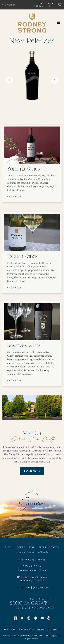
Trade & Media (25, 552)
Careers (43, 552)
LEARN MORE (32, 471)
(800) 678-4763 (41, 588)
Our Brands (10, 5)
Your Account (39, 5)
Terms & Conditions (26, 629)
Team (32, 547)
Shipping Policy (54, 629)
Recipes (20, 547)
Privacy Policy (10, 629)
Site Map (41, 629)
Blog (8, 547)
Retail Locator (49, 547)
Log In (50, 5)
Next (55, 80)
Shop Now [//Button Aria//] (14, 197)
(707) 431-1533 (22, 588)
